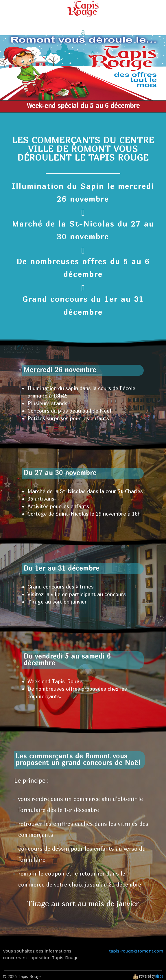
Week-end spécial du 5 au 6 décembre (83, 105)
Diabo (159, 976)
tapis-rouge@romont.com (136, 951)
